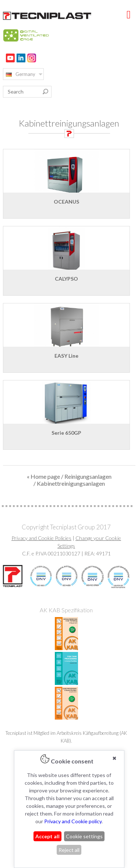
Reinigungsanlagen (88, 476)
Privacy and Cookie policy (73, 821)
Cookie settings (84, 836)
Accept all (47, 836)
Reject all (69, 850)
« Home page (43, 476)
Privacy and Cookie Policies (41, 538)
